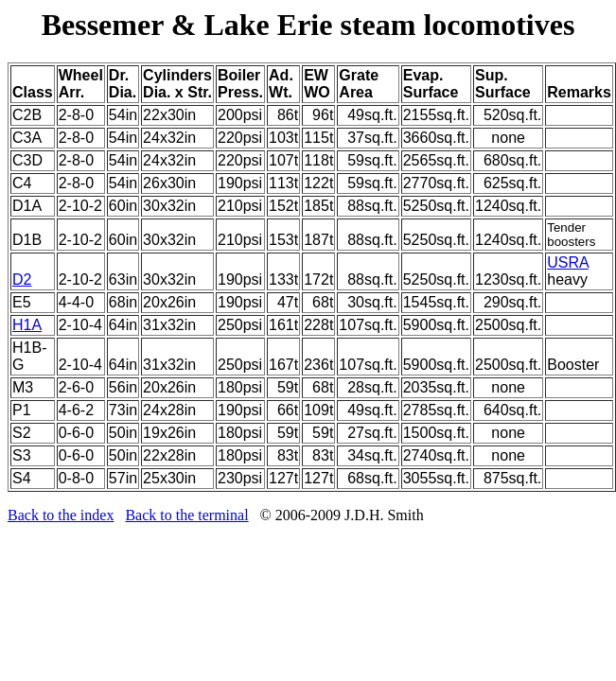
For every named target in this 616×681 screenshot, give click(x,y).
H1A (27, 325)
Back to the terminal (186, 515)
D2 (22, 279)
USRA (568, 262)
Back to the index (61, 515)
